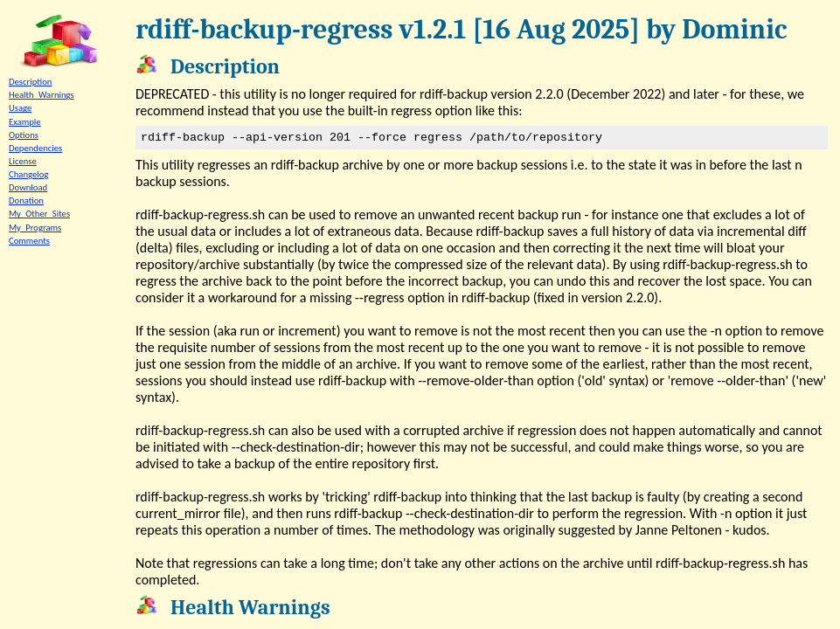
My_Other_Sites (39, 214)
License (23, 161)
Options (24, 135)
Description (30, 82)
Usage (20, 108)
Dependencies (35, 148)
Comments (29, 241)
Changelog (28, 174)
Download (28, 187)
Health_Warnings (42, 95)
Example (25, 122)
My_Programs (35, 228)
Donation (26, 200)
